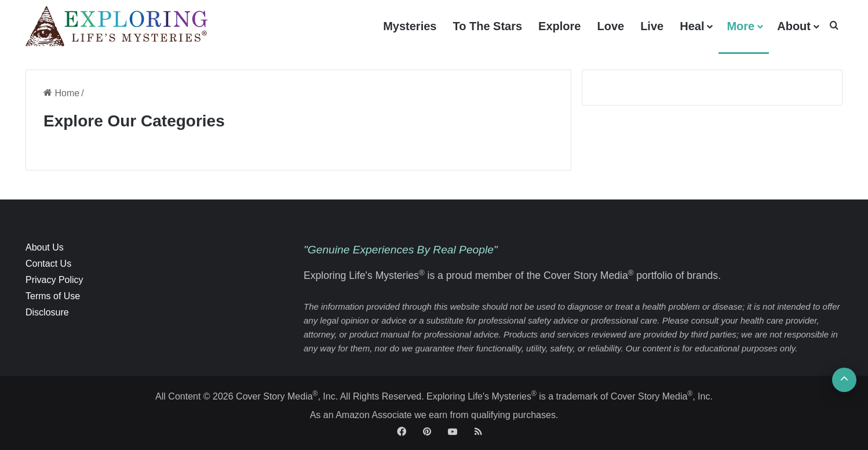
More (741, 26)
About (794, 26)
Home (61, 93)
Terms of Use (53, 296)
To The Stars (487, 26)
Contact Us (48, 264)
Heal (692, 26)
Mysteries (410, 26)
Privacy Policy (54, 280)
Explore (559, 26)
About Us (45, 247)
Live (652, 26)
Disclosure (47, 312)
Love (610, 26)
